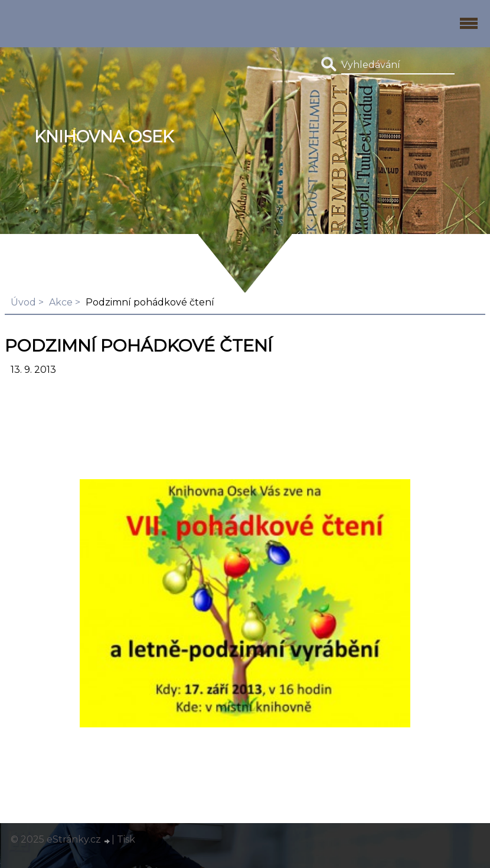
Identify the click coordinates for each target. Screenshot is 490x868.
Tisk (126, 839)
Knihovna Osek (104, 137)
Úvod (23, 302)
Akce (61, 302)
